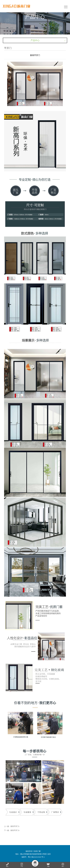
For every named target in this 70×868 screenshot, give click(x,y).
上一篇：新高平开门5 (12, 826)
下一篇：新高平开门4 (12, 830)
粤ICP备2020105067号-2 (36, 857)
